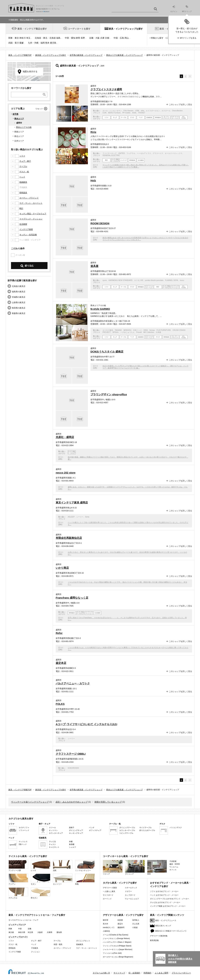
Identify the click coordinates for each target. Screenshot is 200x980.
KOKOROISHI (73, 768)
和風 (85, 879)
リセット (39, 109)
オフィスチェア (95, 830)
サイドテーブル (146, 828)
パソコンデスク (176, 828)
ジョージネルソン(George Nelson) (116, 938)
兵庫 (102, 38)
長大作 (106, 924)
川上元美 (136, 924)
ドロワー (128, 891)
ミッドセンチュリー (85, 866)
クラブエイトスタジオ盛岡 (106, 89)
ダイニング (135, 867)
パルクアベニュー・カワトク (73, 683)
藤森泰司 (121, 927)
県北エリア (19, 136)
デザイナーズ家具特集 (159, 936)
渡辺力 (120, 924)
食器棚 (72, 844)
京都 (107, 38)
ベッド (22, 177)
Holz (93, 180)
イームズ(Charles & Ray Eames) (116, 935)
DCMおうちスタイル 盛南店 (107, 352)
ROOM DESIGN (100, 223)
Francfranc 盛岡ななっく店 (72, 598)
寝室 (157, 867)
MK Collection (149, 332)
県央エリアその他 (24, 127)
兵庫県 (50, 932)
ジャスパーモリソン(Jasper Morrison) (118, 949)
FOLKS (60, 704)
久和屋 (158, 332)
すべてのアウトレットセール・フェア (23, 920)
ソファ (22, 156)
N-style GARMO (100, 309)
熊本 (47, 43)
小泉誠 (135, 927)
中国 (116, 38)
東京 (17, 38)
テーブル (23, 166)
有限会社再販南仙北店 (69, 538)
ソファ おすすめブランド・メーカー (164, 891)
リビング (113, 867)
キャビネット (54, 847)
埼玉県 (30, 932)
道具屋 (94, 266)
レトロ (41, 866)
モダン (41, 879)
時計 (21, 208)
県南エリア (19, 132)
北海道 (53, 38)
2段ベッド (23, 844)
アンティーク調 (18, 866)
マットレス (23, 842)
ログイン (174, 9)
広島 (122, 38)
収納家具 (23, 182)
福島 (58, 38)
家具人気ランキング (163, 926)
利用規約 (147, 973)
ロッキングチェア (76, 833)
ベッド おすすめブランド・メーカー (164, 895)
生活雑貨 (23, 224)
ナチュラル (18, 893)
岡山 (127, 38)
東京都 (11, 932)
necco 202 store (66, 473)
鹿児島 (53, 43)
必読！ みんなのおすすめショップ (72, 802)
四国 (10, 43)
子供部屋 (173, 861)
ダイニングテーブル (127, 828)
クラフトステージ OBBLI (71, 754)
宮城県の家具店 (19, 297)
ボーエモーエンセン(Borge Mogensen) (118, 957)
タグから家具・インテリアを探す (120, 883)
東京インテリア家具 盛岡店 (72, 503)
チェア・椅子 (25, 161)
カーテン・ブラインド (29, 198)
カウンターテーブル (127, 830)
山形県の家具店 (19, 302)
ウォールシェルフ (132, 899)
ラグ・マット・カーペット (31, 203)
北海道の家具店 (19, 286)
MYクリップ (187, 9)
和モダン (41, 893)
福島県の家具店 (19, 292)
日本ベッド (137, 330)
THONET (142, 113)
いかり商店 (62, 568)
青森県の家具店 (19, 313)
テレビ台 (52, 842)
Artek (134, 113)
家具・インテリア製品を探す (32, 29)
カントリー (63, 879)
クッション (35, 952)
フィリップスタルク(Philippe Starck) (117, 946)
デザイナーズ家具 (110, 888)
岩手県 (15, 114)
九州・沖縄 (33, 43)
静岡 (78, 38)
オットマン (53, 830)
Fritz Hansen (128, 111)
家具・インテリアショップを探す (126, 29)
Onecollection (177, 111)
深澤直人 (136, 920)
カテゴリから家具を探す (21, 819)
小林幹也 (106, 931)
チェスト (52, 844)
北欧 (63, 866)
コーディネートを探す (79, 29)
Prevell (139, 332)
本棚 (71, 842)
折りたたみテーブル (147, 830)
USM (137, 111)
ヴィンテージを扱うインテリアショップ (30, 802)
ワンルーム (174, 867)
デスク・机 (24, 172)
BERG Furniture (114, 113)
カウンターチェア (56, 833)
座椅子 (72, 828)
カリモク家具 (108, 330)
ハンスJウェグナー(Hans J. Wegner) (117, 942)
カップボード (130, 895)
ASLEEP (71, 517)
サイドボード (108, 895)
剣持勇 (120, 920)
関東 (10, 38)
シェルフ (72, 847)
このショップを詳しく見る (180, 104)
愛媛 (21, 43)
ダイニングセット (83, 941)
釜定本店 (61, 663)
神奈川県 (22, 932)
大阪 (97, 38)
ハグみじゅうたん (128, 332)
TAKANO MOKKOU (123, 330)
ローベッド (107, 899)
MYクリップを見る (188, 38)
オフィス (173, 870)
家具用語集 (154, 940)
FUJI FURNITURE (164, 330)
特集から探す (157, 38)
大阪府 (40, 932)
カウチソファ (24, 828)
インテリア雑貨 (26, 229)
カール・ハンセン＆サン (112, 111)
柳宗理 (106, 920)
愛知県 (59, 932)
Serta (87, 517)
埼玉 (28, 38)
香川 (17, 43)
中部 (67, 38)
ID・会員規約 (134, 973)
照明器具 (23, 193)
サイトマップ (119, 973)
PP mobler (126, 113)
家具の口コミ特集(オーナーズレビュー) (171, 931)
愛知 (73, 38)
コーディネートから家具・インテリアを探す (126, 856)
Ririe (93, 132)
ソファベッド (24, 830)
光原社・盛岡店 (65, 437)
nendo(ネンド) (108, 927)
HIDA (146, 330)
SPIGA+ (116, 332)
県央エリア (19, 119)
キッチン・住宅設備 (28, 235)
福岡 (43, 43)
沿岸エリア (19, 141)
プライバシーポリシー (181, 973)
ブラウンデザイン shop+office (109, 394)
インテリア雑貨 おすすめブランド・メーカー (168, 906)
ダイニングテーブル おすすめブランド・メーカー (170, 899)
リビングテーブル (126, 833)
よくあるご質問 (161, 973)
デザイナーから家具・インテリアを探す (123, 915)
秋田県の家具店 (19, 308)
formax (152, 330)
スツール (52, 828)
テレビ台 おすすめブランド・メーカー (165, 902)
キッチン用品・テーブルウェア (33, 214)
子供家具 (35, 948)
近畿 (91, 38)
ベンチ (92, 828)
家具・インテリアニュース (166, 920)
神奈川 (23, 38)
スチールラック (131, 888)
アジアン (18, 879)
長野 (83, 38)
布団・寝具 (58, 944)
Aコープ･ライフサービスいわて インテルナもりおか (87, 724)
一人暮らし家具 (109, 891)
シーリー (80, 517)
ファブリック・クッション (31, 219)
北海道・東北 (41, 38)
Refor (59, 633)
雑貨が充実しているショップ (108, 802)
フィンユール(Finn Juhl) (112, 953)
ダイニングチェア (76, 830)
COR (104, 113)
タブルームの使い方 (101, 973)
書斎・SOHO (175, 864)
